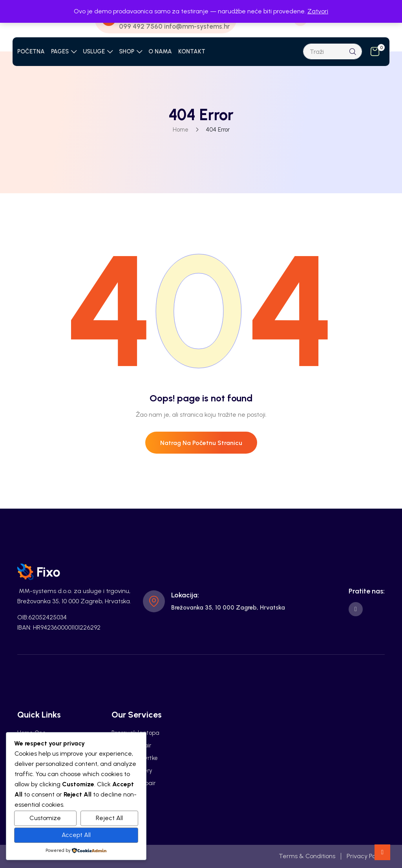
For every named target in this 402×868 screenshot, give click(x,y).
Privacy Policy (366, 856)
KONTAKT (192, 51)
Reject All (109, 818)
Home (181, 130)
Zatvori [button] (318, 11)
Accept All (76, 835)
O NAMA (160, 51)
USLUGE (94, 51)
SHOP (127, 51)
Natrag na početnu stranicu (201, 443)
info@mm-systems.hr (197, 26)
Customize (45, 818)
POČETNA (31, 51)
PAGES (60, 51)
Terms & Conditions (307, 856)
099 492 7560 (141, 26)
